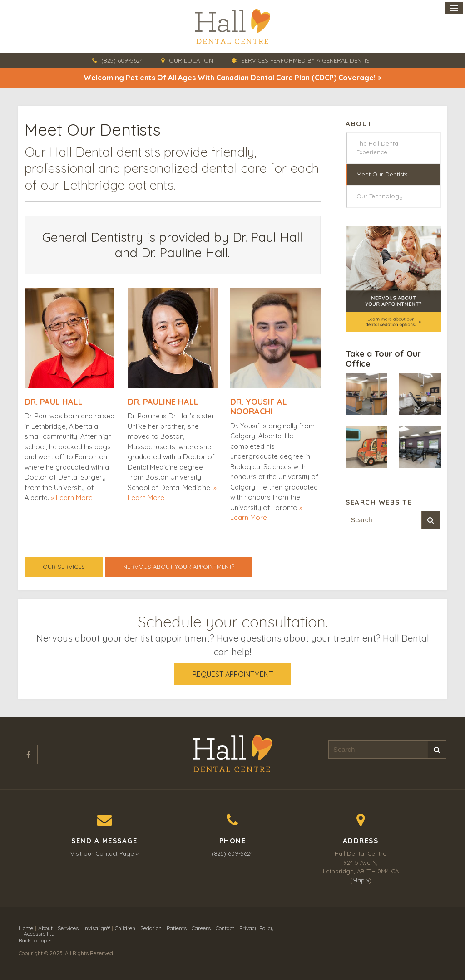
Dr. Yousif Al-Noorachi (260, 407)
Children (125, 928)
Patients (177, 928)
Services (68, 928)
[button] (366, 393)
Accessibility (39, 933)
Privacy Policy (257, 928)
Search (430, 520)
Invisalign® (97, 928)
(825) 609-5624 (122, 60)
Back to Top (35, 940)
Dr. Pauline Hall (163, 402)
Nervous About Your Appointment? (179, 567)
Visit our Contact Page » (104, 853)
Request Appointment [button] (232, 674)
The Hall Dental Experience (378, 148)
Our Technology (380, 196)
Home (26, 928)
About (45, 928)
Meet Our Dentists (382, 174)
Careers (201, 928)
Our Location (191, 60)
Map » (361, 880)
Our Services (64, 567)
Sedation (151, 928)
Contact (225, 928)
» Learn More (72, 497)
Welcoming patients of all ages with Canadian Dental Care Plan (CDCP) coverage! (230, 78)
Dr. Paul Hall (54, 402)
